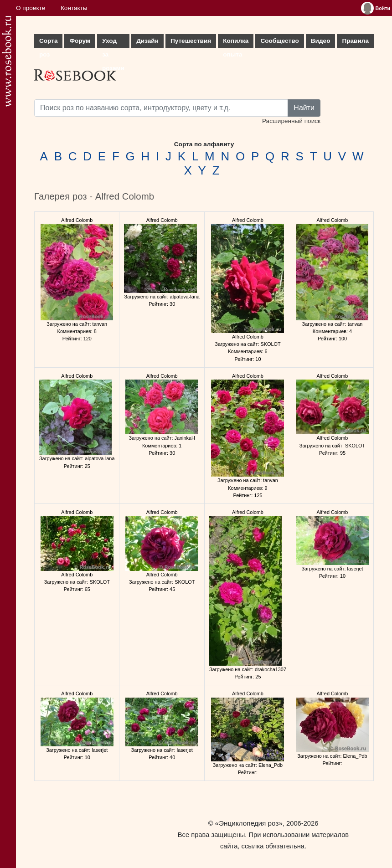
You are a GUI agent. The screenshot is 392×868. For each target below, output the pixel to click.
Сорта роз (48, 43)
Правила (355, 41)
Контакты (74, 8)
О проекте (31, 8)
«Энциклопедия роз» (249, 823)
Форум (80, 41)
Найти (304, 108)
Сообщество (279, 41)
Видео (321, 41)
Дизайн (147, 41)
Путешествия (191, 41)
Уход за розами (113, 43)
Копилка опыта (236, 43)
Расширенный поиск (291, 121)
